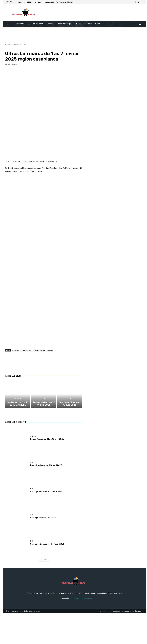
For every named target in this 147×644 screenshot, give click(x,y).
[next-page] (11, 443)
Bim (24, 44)
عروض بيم (50, 378)
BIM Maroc (16, 378)
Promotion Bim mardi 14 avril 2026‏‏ (44, 434)
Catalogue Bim (27, 378)
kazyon (17, 430)
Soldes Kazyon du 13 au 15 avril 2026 (18, 434)
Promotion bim (40, 378)
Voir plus (44, 590)
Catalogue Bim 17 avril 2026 (43, 548)
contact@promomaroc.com (81, 629)
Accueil (8, 44)
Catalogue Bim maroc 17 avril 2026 (70, 434)
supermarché (17, 44)
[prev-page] (7, 443)
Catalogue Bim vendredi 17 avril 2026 (47, 574)
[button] (140, 24)
